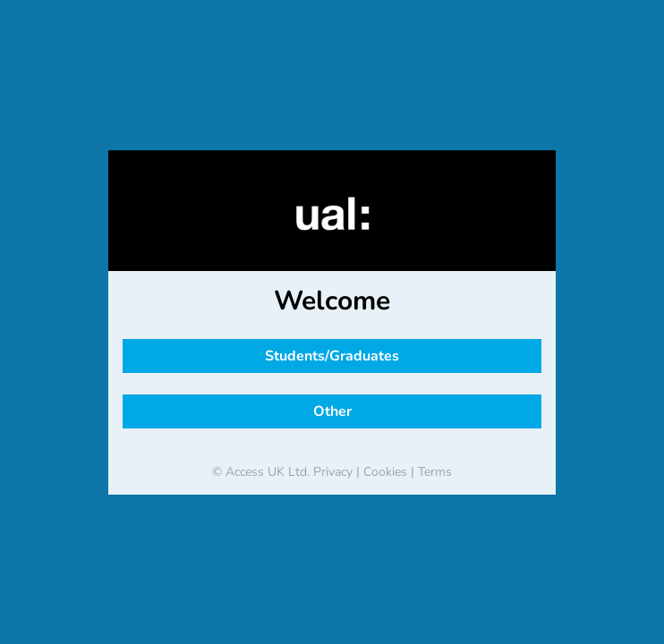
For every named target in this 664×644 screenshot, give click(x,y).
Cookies (385, 472)
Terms (435, 472)
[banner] (332, 214)
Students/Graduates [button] (332, 356)
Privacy (333, 472)
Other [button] (332, 411)
